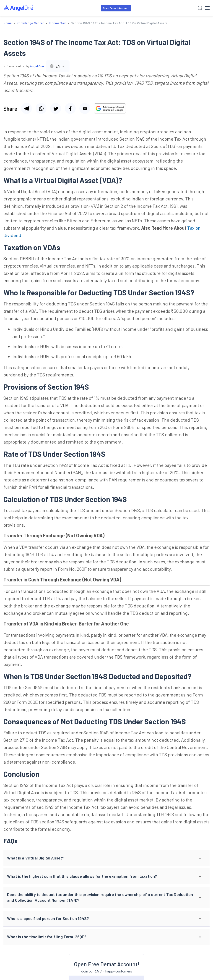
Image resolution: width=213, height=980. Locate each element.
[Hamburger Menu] (207, 8)
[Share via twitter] (56, 108)
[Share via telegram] (26, 108)
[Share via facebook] (70, 108)
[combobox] (58, 66)
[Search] (200, 8)
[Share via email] (85, 108)
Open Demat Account (116, 8)
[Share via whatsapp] (41, 108)
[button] (106, 858)
